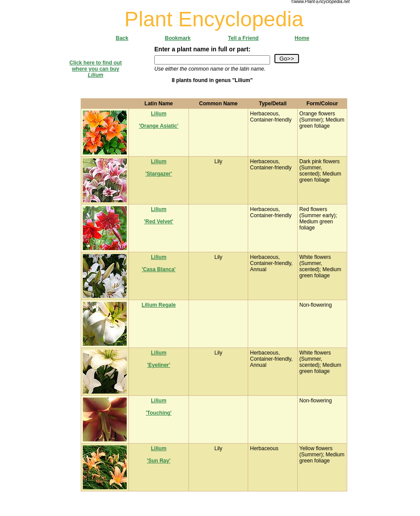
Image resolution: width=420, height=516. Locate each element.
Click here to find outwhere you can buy (95, 69)
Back (122, 38)
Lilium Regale (159, 305)
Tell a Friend (243, 38)
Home (302, 38)
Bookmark (178, 38)
